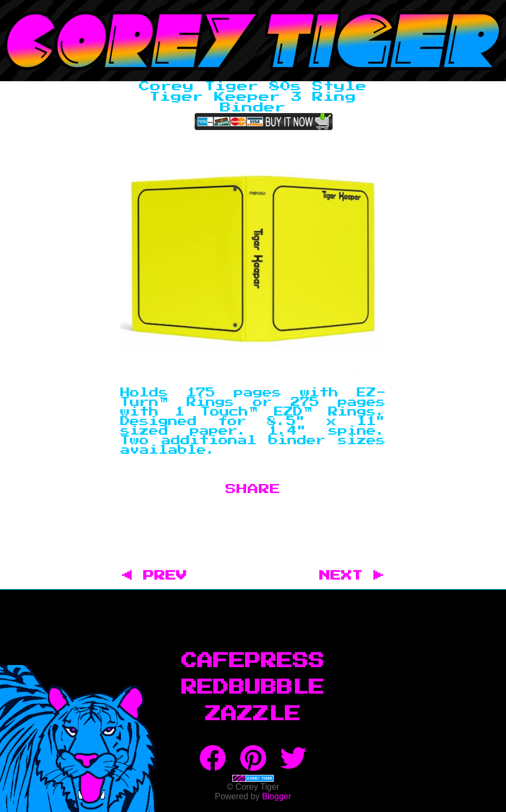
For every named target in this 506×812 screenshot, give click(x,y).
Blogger (277, 796)
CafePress (253, 661)
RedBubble (253, 688)
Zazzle (253, 714)
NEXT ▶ (352, 576)
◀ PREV (160, 576)
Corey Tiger (253, 41)
